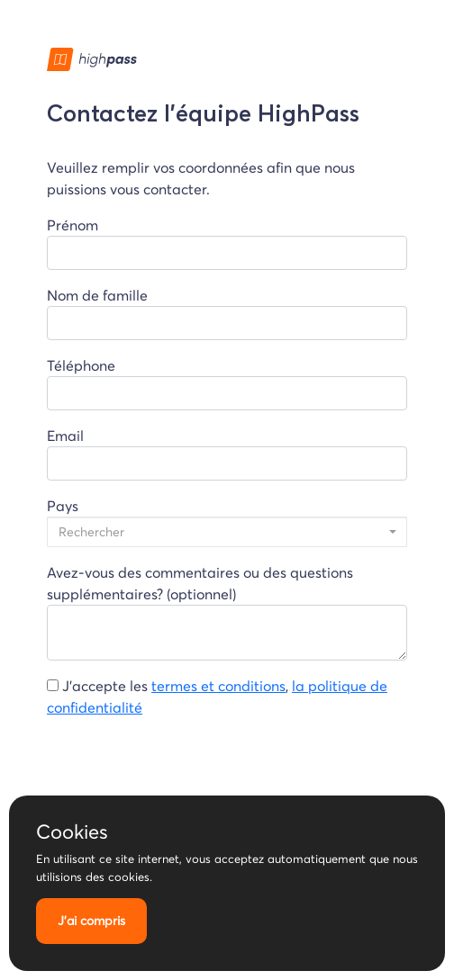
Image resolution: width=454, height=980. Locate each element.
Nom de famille (227, 313)
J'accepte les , (217, 697)
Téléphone (227, 383)
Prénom (227, 243)
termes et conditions (218, 686)
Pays (227, 522)
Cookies (72, 832)
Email (227, 454)
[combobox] (227, 532)
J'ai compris (91, 921)
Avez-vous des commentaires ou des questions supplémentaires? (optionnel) (227, 612)
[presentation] (184, 768)
